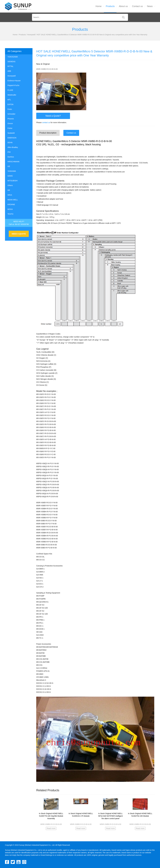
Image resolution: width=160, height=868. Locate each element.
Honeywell (31, 35)
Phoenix (11, 119)
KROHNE (11, 204)
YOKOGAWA (13, 57)
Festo (10, 109)
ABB (9, 71)
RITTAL (10, 66)
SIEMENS (11, 62)
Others (10, 185)
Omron (10, 123)
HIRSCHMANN (13, 162)
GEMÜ (10, 176)
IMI (9, 190)
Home (98, 6)
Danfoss (11, 157)
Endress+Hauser (14, 81)
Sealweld (11, 133)
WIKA (10, 195)
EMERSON (12, 138)
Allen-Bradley (13, 147)
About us (123, 6)
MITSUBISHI (12, 181)
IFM (9, 152)
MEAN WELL (13, 200)
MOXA (10, 209)
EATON (10, 104)
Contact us (137, 6)
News (150, 6)
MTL (9, 100)
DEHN (10, 143)
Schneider (11, 114)
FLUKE (10, 90)
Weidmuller (12, 95)
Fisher (10, 128)
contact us (46, 122)
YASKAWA (12, 171)
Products (110, 6)
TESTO (10, 214)
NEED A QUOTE (19, 234)
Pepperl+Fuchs (13, 85)
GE (9, 166)
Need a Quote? (53, 116)
